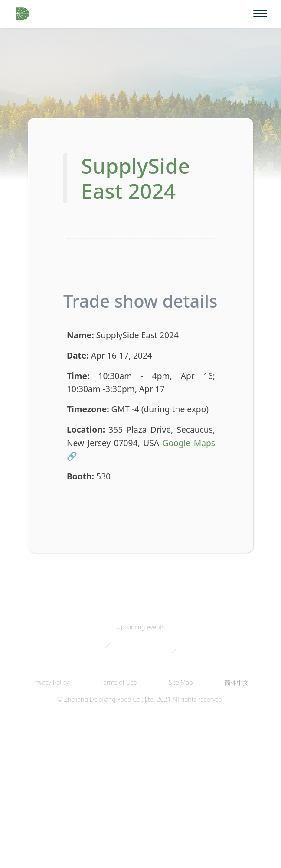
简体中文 (237, 682)
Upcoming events (140, 627)
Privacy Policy (50, 682)
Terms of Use (119, 682)
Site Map (181, 682)
